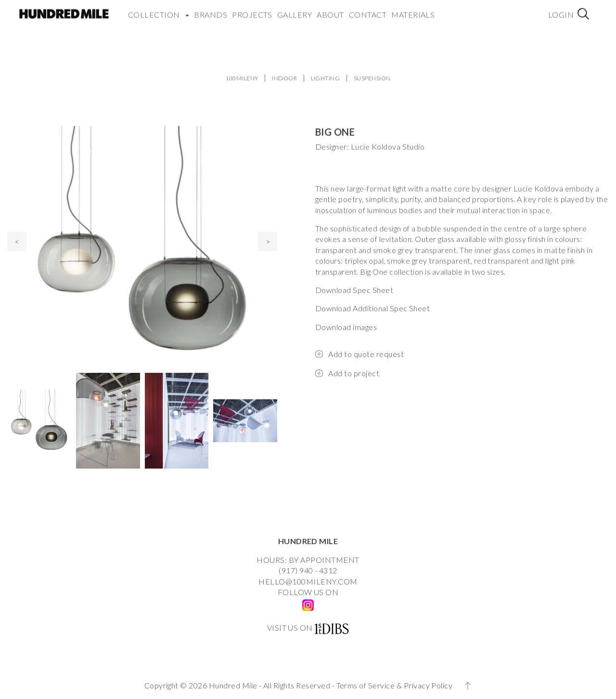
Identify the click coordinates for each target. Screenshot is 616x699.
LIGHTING (326, 78)
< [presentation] (17, 241)
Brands (211, 9)
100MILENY (242, 78)
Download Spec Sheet (354, 290)
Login (561, 9)
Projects (252, 9)
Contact (368, 9)
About (330, 9)
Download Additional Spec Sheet (372, 308)
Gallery (295, 9)
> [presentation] (268, 241)
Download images (346, 327)
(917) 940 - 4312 (308, 570)
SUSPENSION (372, 78)
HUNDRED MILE (308, 541)
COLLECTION (159, 9)
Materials (413, 9)
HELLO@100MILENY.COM (308, 581)
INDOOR (284, 78)
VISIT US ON (290, 628)
